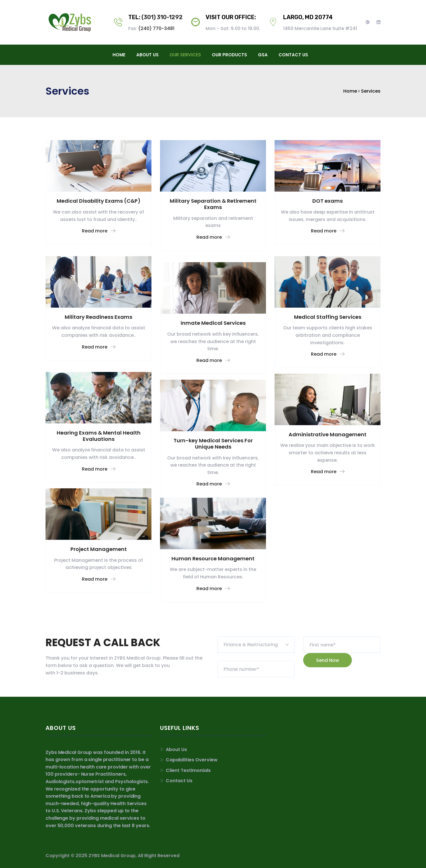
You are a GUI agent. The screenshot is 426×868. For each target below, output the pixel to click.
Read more (99, 231)
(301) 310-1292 (162, 17)
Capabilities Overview (192, 760)
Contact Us (179, 781)
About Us (147, 55)
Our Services (185, 55)
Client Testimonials (188, 770)
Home (119, 55)
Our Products (229, 55)
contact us (293, 55)
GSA (263, 55)
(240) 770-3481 (156, 28)
